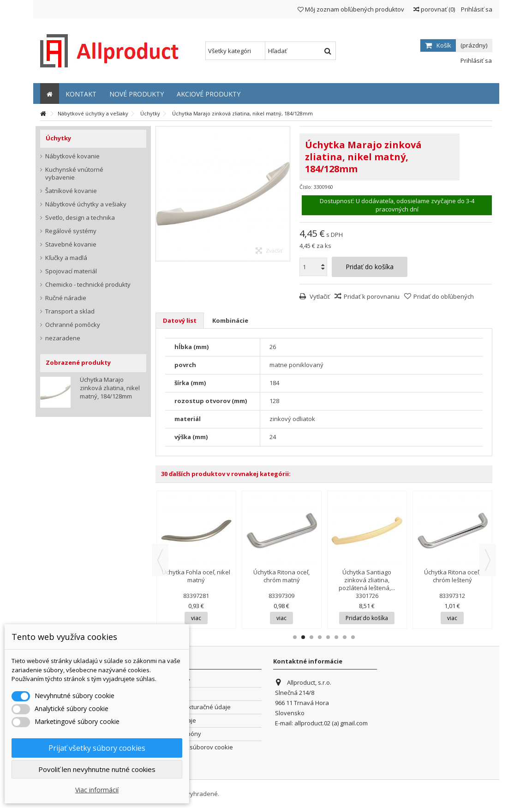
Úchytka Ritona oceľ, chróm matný (281, 576)
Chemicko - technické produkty (88, 285)
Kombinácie (230, 320)
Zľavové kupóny (179, 734)
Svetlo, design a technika (80, 218)
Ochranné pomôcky (73, 325)
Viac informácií (97, 790)
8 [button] (353, 637)
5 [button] (328, 637)
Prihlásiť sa (476, 9)
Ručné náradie (66, 298)
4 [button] (320, 637)
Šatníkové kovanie (71, 191)
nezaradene (63, 338)
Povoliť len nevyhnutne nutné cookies (97, 769)
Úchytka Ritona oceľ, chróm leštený (452, 576)
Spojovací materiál (71, 271)
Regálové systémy (71, 231)
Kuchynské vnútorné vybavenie (74, 174)
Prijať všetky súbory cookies (97, 748)
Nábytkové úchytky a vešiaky (86, 204)
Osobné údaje (176, 721)
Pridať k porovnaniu (372, 296)
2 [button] (303, 637)
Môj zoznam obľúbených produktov (351, 9)
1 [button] (295, 637)
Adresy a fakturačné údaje (193, 707)
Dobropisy (170, 694)
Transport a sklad (70, 311)
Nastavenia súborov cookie (194, 747)
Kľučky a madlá (66, 258)
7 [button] (345, 637)
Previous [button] (160, 560)
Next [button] (488, 560)
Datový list (180, 320)
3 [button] (311, 637)
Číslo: (306, 187)
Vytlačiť (319, 296)
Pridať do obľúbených (444, 296)
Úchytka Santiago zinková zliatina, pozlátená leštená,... (367, 580)
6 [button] (336, 637)
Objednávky (173, 680)
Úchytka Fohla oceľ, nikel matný (196, 576)
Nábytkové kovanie (72, 156)
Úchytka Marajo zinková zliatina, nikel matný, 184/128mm (110, 388)
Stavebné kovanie (71, 244)
